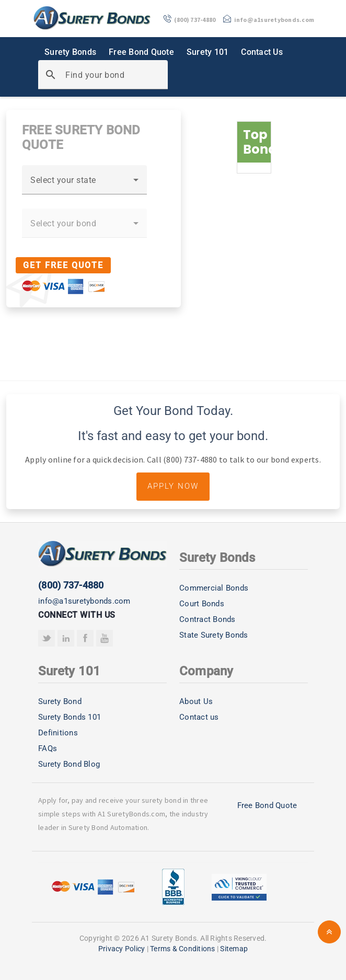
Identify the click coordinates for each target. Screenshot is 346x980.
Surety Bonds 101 (70, 717)
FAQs (48, 748)
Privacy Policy (122, 949)
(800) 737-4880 (71, 585)
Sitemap (234, 949)
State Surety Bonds (214, 635)
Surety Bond (60, 701)
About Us (196, 701)
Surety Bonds (70, 52)
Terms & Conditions (183, 949)
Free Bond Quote (141, 52)
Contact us (199, 717)
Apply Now (173, 486)
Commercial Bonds (214, 588)
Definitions (58, 733)
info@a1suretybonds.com (84, 601)
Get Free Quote (63, 265)
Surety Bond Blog (69, 764)
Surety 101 (208, 52)
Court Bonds (202, 604)
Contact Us (262, 52)
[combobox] (84, 184)
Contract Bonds (207, 619)
